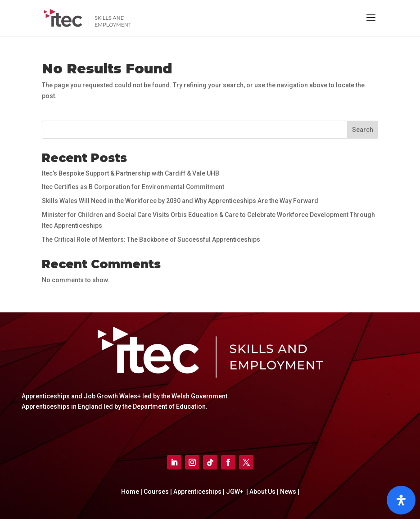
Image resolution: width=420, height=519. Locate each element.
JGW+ (235, 492)
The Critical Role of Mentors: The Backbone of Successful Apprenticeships (151, 239)
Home (131, 492)
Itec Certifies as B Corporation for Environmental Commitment (133, 187)
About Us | (263, 492)
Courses (157, 492)
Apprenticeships (198, 492)
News (289, 492)
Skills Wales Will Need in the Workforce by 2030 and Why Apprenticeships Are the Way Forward (180, 201)
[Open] (401, 500)
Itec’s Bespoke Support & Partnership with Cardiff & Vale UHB (131, 173)
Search (363, 130)
